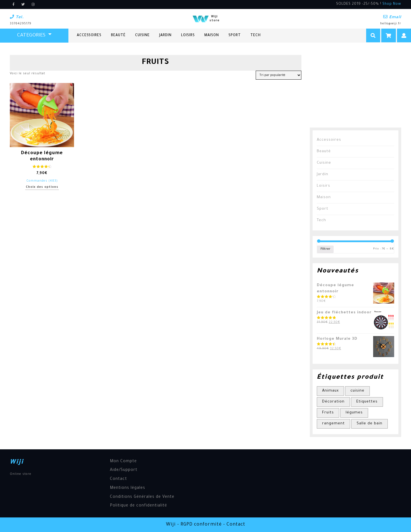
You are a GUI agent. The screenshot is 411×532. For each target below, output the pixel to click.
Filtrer (325, 249)
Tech (256, 36)
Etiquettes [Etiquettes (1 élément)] (367, 402)
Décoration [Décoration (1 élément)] (333, 402)
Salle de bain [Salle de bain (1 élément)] (370, 424)
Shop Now (392, 4)
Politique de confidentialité (138, 506)
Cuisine (142, 36)
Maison (212, 36)
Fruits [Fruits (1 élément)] (328, 413)
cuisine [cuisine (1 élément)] (357, 391)
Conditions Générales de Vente (142, 497)
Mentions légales (128, 488)
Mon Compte (123, 462)
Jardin (165, 36)
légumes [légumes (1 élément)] (354, 413)
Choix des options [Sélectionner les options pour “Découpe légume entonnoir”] (42, 187)
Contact (118, 479)
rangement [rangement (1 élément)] (333, 424)
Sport (235, 36)
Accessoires (89, 36)
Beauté (118, 36)
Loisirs (188, 36)
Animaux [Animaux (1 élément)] (330, 391)
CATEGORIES (32, 36)
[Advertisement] (352, 90)
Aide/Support (124, 470)
